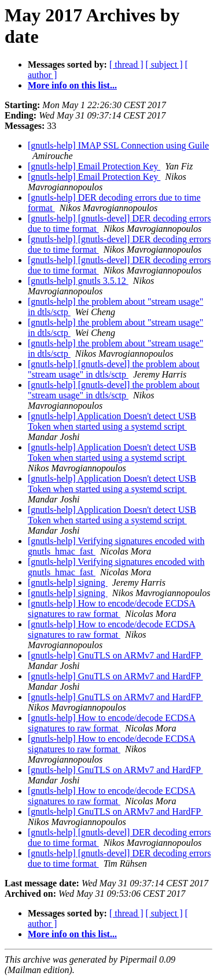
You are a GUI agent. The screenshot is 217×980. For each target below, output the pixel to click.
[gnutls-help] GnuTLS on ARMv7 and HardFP (115, 655)
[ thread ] (126, 64)
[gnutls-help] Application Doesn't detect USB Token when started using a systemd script (112, 421)
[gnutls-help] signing (68, 583)
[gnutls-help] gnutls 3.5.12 (78, 281)
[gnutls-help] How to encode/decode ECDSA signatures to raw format (112, 609)
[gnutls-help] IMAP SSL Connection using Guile (118, 145)
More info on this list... (72, 85)
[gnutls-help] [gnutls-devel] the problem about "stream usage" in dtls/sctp (114, 369)
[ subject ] (164, 64)
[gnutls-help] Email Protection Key (94, 166)
